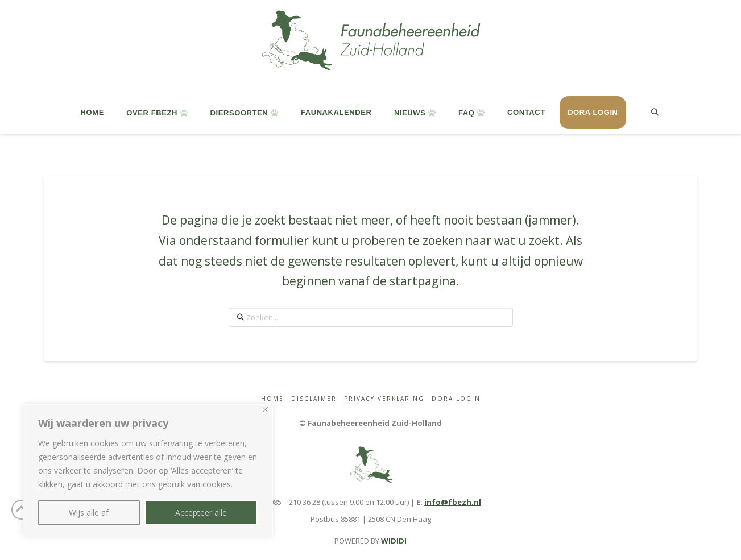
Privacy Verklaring (384, 399)
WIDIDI (394, 541)
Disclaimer (314, 399)
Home (272, 399)
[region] (148, 471)
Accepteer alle (201, 513)
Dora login (456, 399)
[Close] (265, 410)
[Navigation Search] (654, 108)
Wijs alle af (89, 513)
